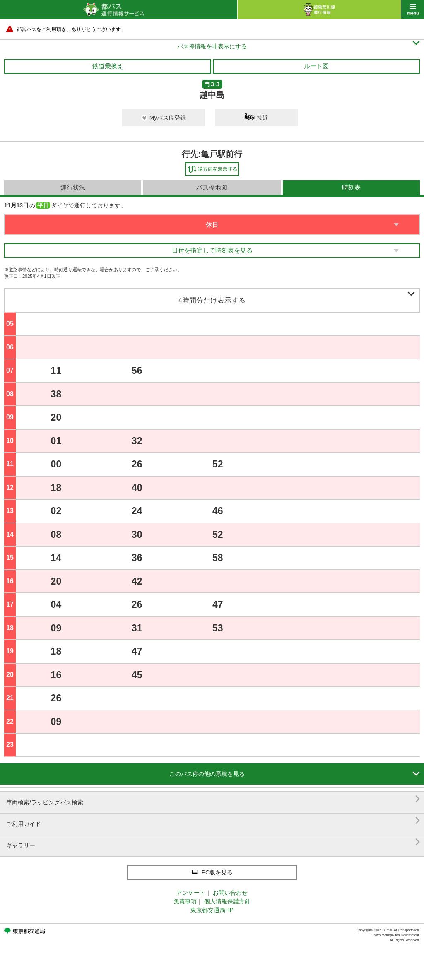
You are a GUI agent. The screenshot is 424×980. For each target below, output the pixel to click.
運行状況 (73, 187)
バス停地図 (212, 187)
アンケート (191, 893)
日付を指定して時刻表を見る (212, 250)
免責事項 (185, 901)
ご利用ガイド (213, 821)
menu (413, 10)
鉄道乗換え (108, 66)
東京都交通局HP (212, 910)
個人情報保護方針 (227, 901)
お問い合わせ (230, 893)
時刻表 (351, 187)
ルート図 (316, 66)
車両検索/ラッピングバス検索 (213, 799)
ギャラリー (213, 842)
